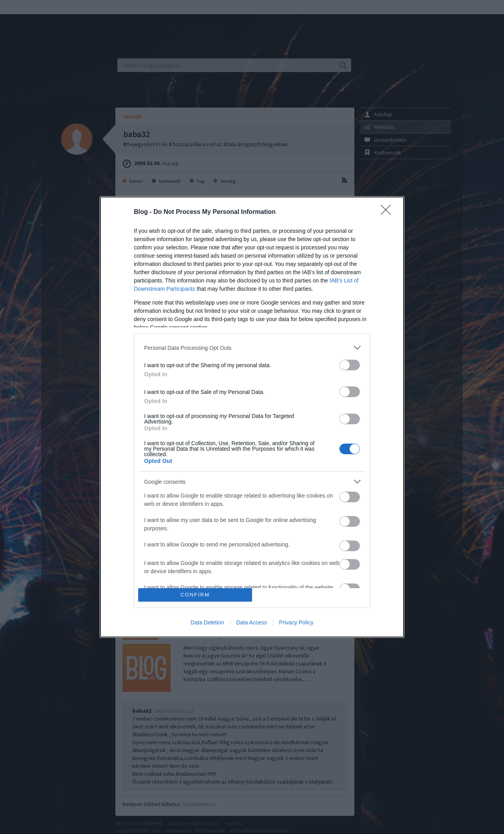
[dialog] (252, 417)
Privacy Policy (296, 622)
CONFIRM (195, 595)
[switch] (350, 365)
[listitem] (252, 348)
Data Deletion (207, 622)
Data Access (252, 622)
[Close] (388, 212)
